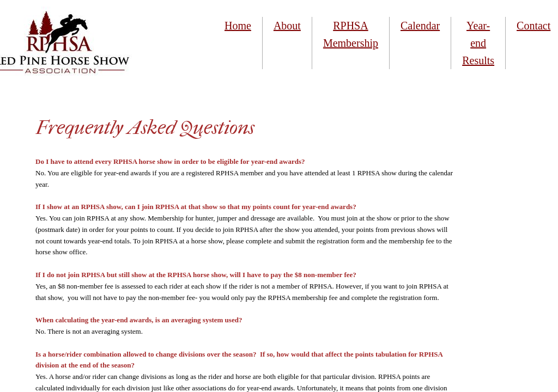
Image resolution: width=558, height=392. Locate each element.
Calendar (420, 26)
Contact (533, 26)
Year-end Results (478, 43)
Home (238, 26)
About (287, 26)
